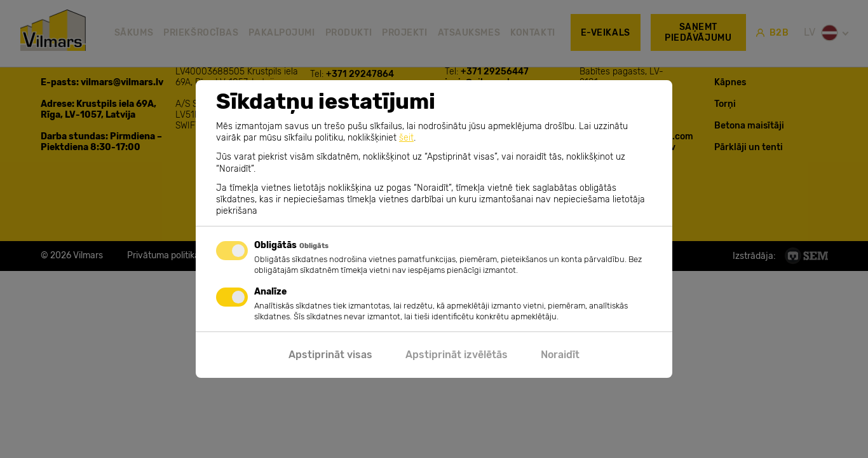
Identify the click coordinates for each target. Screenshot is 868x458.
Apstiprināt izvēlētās (457, 355)
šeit (406, 138)
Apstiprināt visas (330, 355)
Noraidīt (560, 355)
